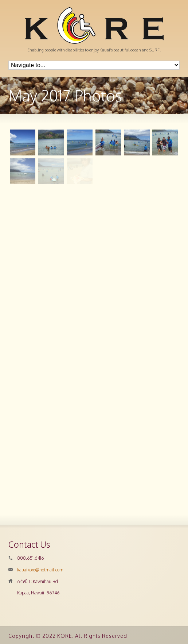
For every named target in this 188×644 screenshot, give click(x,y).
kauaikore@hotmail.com (40, 570)
